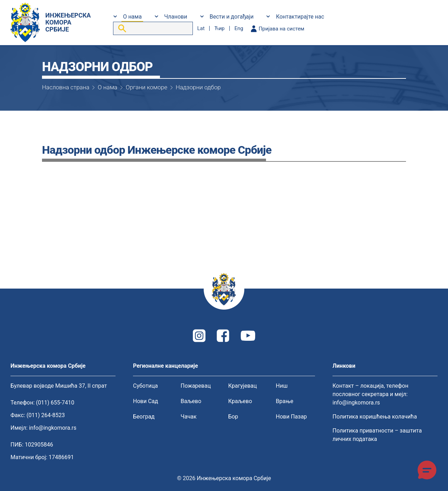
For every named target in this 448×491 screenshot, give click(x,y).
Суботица (145, 386)
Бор (233, 417)
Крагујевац (243, 386)
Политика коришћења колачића (375, 417)
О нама (132, 17)
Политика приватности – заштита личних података (377, 435)
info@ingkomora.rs (53, 428)
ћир (219, 28)
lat (201, 28)
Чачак (189, 417)
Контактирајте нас (300, 17)
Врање (285, 401)
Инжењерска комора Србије (234, 478)
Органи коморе (146, 87)
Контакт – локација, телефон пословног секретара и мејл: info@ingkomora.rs (370, 394)
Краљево (240, 401)
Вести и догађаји (232, 17)
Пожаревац (196, 386)
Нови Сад (146, 401)
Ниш (282, 386)
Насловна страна (66, 87)
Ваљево (191, 401)
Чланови (176, 17)
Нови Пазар (291, 417)
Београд (144, 417)
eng (239, 28)
